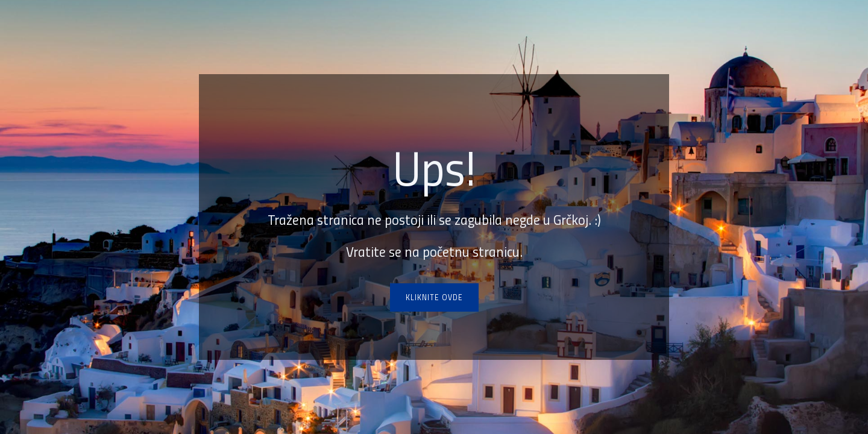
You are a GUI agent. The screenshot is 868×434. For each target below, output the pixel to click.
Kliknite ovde (434, 297)
